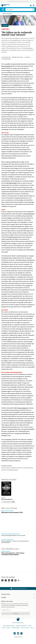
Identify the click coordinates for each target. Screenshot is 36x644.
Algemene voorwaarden (21, 626)
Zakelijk (18, 597)
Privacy (4, 628)
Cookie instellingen (15, 628)
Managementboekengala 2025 (12, 513)
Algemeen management (7, 14)
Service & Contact (25, 628)
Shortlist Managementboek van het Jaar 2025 (13, 535)
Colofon (30, 626)
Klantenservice (18, 594)
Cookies (8, 628)
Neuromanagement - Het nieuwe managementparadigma (13, 554)
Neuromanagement (7, 499)
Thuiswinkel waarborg (9, 626)
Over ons (32, 628)
